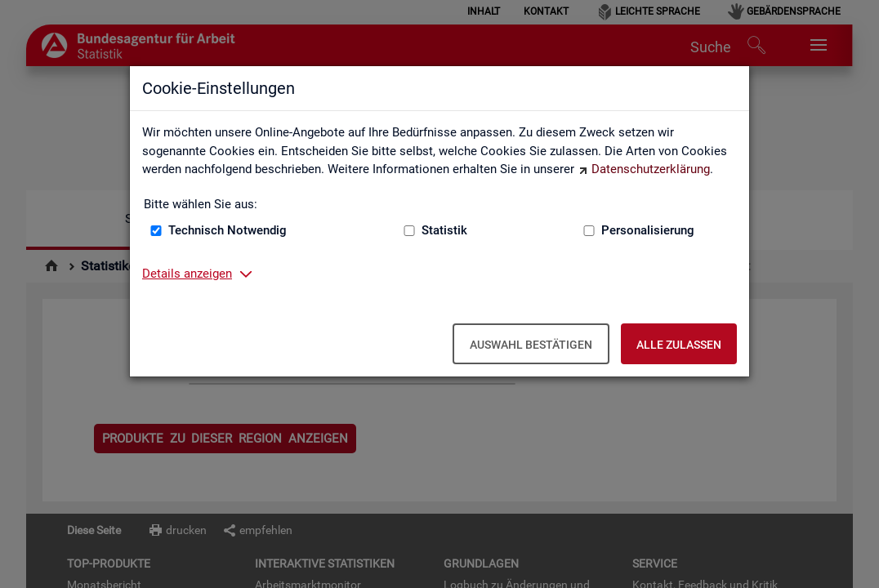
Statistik (444, 230)
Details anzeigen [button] (187, 274)
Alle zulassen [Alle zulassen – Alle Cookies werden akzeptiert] (679, 345)
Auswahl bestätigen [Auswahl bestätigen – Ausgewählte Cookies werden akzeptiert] (531, 345)
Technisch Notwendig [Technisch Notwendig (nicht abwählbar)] (228, 230)
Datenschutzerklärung (651, 169)
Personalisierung (648, 230)
